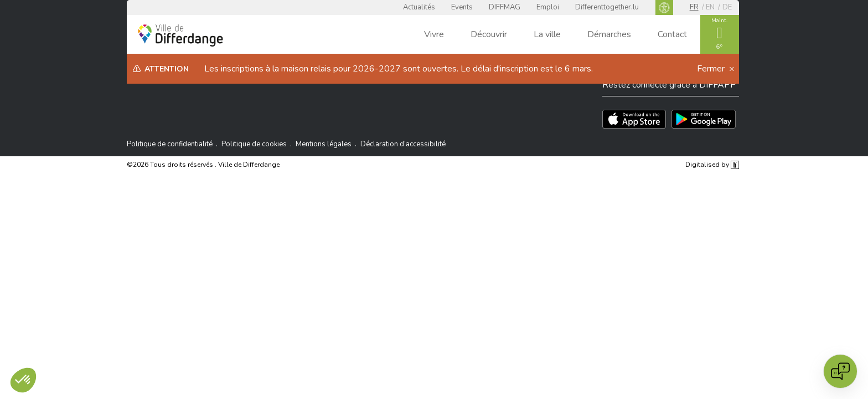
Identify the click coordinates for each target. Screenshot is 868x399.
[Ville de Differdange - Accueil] (180, 35)
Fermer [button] (712, 69)
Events (462, 7)
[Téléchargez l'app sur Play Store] (704, 119)
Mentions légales (324, 144)
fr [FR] (694, 7)
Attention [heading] (167, 69)
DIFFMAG (505, 7)
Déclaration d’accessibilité (403, 144)
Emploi (548, 7)
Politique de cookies (254, 144)
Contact (672, 34)
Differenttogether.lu (607, 7)
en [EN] (710, 7)
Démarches (609, 34)
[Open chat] (840, 371)
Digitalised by (712, 165)
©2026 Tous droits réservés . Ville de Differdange (203, 165)
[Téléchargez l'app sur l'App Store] (634, 119)
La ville (547, 34)
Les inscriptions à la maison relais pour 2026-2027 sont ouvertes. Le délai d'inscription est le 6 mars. (399, 69)
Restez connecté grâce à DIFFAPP (669, 85)
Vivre (434, 34)
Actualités (419, 7)
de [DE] (727, 7)
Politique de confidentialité (170, 144)
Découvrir (489, 34)
